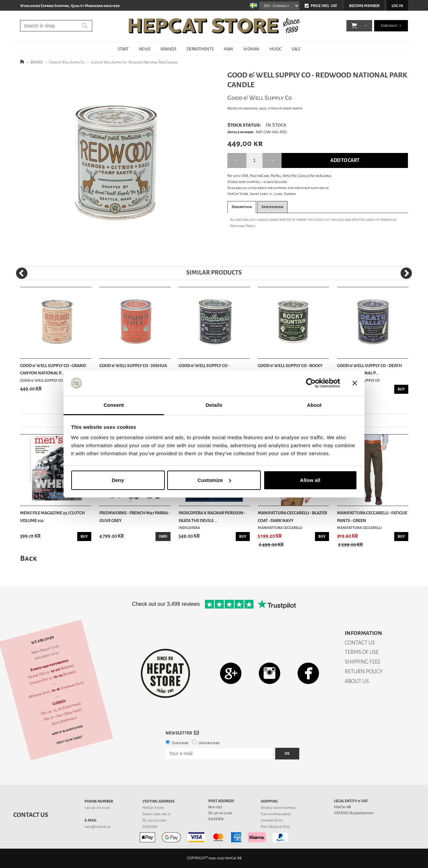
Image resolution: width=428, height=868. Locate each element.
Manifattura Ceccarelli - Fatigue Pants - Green (372, 516)
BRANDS (169, 49)
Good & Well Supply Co (67, 62)
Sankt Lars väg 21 (157, 814)
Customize (214, 480)
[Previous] (22, 273)
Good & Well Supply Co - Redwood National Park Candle (134, 62)
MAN (228, 49)
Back (28, 558)
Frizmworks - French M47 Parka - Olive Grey (135, 516)
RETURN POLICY (364, 671)
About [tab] (314, 405)
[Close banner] (355, 383)
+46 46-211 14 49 (97, 808)
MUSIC (276, 49)
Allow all (310, 480)
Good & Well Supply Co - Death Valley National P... (369, 369)
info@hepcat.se (97, 827)
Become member (364, 6)
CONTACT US (360, 643)
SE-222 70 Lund (154, 820)
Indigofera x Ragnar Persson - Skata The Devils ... (212, 516)
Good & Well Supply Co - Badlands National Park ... (207, 369)
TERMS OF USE (362, 652)
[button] (354, 27)
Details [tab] (214, 405)
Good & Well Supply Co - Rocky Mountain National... (290, 369)
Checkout (389, 27)
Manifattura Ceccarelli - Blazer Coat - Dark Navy (292, 516)
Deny (118, 480)
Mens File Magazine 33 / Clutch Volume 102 (52, 516)
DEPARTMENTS (200, 49)
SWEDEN (150, 827)
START (123, 49)
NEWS (145, 49)
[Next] (406, 273)
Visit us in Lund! (69, 740)
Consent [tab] (114, 405)
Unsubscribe (209, 743)
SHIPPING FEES (362, 662)
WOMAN (251, 49)
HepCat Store (153, 808)
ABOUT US (357, 681)
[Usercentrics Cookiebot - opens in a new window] (311, 383)
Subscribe (180, 743)
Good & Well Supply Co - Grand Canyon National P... (53, 369)
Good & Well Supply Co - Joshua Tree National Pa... (133, 369)
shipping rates (279, 814)
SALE (296, 49)
